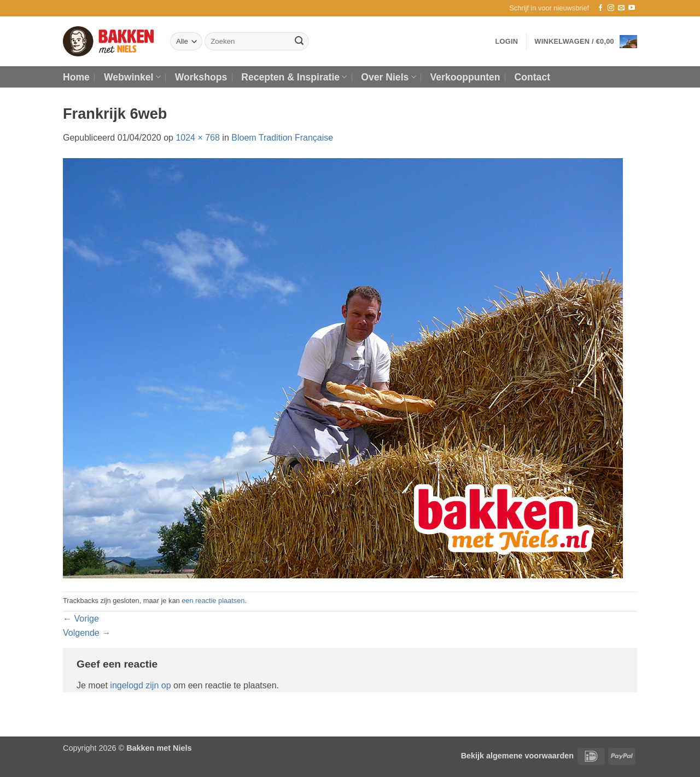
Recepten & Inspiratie (294, 77)
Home (76, 77)
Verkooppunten (465, 77)
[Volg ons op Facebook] (600, 8)
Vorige (81, 619)
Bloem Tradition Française (282, 138)
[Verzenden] (299, 42)
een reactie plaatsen (213, 601)
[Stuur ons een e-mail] (621, 8)
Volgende (87, 633)
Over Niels (388, 77)
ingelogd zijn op (140, 685)
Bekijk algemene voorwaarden (517, 756)
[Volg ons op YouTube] (632, 8)
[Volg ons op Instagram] (611, 8)
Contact (533, 77)
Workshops (201, 77)
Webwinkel (132, 77)
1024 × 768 (198, 138)
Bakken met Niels (159, 748)
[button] (549, 8)
